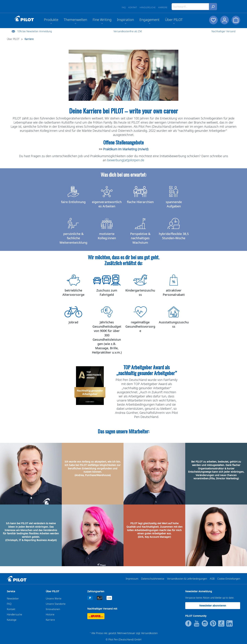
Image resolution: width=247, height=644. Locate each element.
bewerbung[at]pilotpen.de (126, 160)
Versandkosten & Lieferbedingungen (187, 579)
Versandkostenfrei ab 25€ (128, 31)
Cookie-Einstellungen (229, 579)
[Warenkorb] (236, 20)
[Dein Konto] (225, 20)
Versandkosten (149, 633)
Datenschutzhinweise (153, 579)
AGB (212, 579)
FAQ (124, 7)
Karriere (163, 7)
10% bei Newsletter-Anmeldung (34, 31)
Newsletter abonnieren (213, 606)
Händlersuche (148, 7)
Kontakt (133, 7)
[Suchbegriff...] (190, 7)
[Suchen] (213, 7)
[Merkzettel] (213, 20)
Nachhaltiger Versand (223, 31)
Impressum (132, 579)
